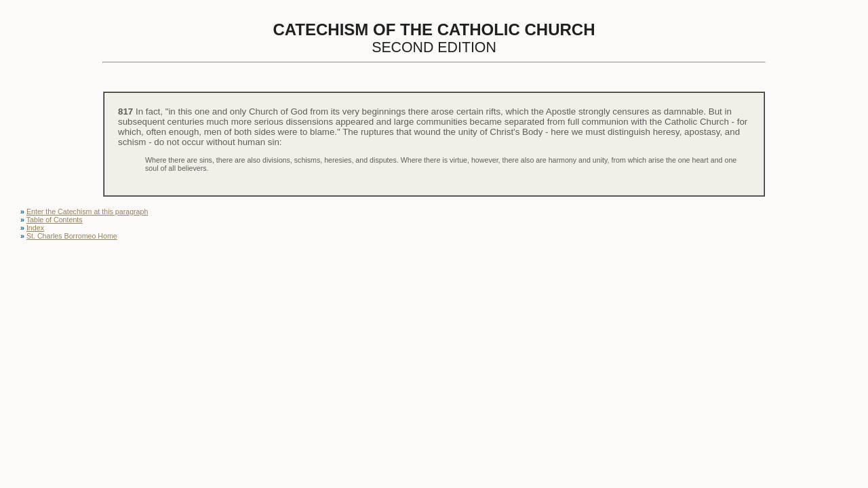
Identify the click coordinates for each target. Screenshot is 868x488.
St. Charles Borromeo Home (72, 236)
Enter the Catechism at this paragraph (87, 211)
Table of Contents (55, 220)
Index (35, 228)
